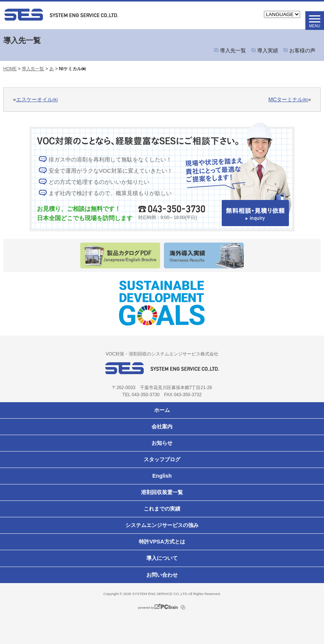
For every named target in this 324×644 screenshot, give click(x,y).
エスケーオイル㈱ (37, 99)
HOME (10, 69)
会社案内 (162, 426)
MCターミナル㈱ (288, 99)
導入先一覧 (233, 50)
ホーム (162, 410)
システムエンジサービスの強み (162, 525)
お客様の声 (302, 50)
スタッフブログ (162, 459)
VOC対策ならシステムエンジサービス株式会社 (84, 15)
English (162, 476)
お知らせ (162, 443)
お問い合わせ (162, 575)
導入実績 (268, 50)
